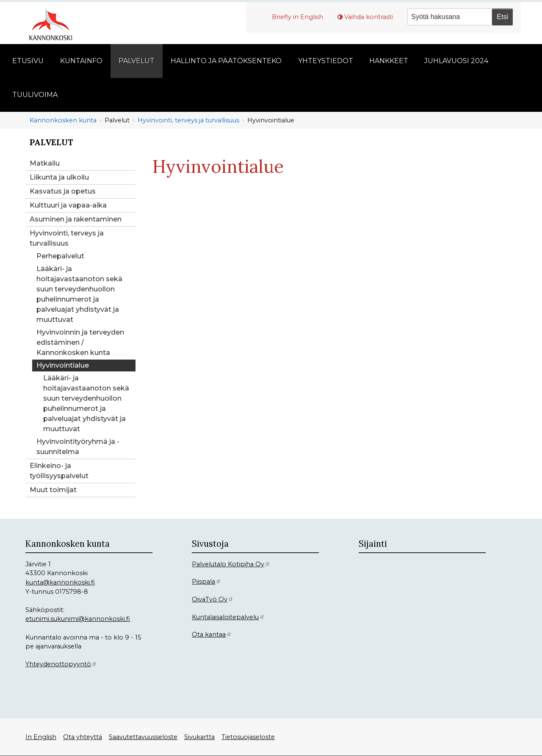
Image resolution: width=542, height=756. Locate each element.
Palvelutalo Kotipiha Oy (231, 564)
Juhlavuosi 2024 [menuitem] (456, 61)
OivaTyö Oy (213, 599)
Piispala (206, 582)
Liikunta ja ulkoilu (59, 177)
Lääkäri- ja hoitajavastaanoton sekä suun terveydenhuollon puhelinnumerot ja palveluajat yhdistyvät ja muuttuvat (79, 294)
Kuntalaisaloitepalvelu (228, 617)
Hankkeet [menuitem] (389, 61)
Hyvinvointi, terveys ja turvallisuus (188, 120)
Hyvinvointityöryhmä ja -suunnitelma (78, 447)
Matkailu (45, 163)
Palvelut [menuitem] (137, 61)
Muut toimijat (53, 490)
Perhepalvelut (60, 256)
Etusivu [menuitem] (28, 61)
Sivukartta (199, 737)
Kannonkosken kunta (63, 120)
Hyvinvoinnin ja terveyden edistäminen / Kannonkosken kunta (80, 342)
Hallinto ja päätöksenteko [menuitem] (226, 61)
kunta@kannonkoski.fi (60, 582)
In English (41, 737)
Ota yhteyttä (83, 737)
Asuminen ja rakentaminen (76, 219)
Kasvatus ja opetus (63, 191)
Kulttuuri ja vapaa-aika (68, 205)
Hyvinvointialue (63, 365)
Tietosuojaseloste (248, 737)
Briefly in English (297, 17)
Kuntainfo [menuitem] (81, 61)
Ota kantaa (212, 634)
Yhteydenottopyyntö (61, 664)
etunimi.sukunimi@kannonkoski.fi (78, 619)
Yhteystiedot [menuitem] (326, 61)
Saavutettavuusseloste (143, 737)
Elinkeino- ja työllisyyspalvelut (59, 471)
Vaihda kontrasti (369, 17)
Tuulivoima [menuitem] (35, 95)
